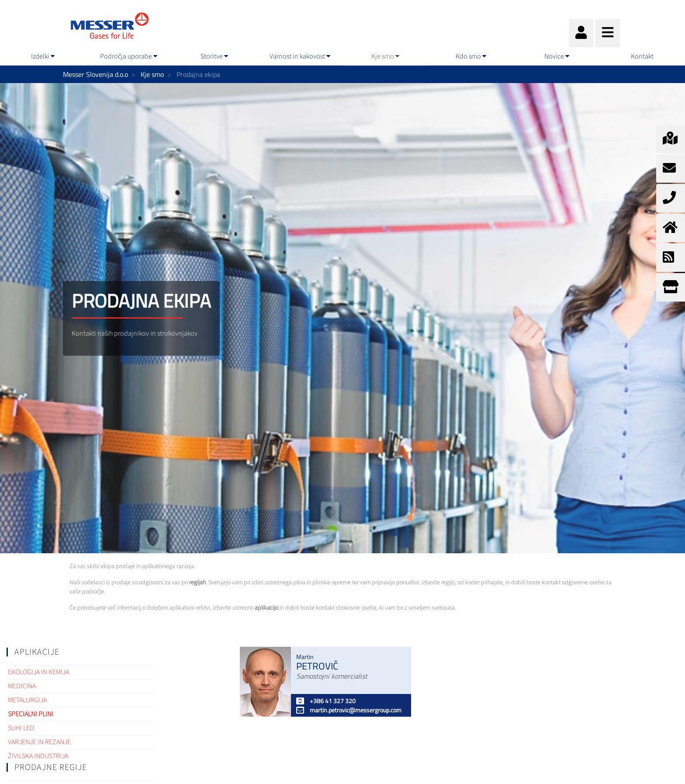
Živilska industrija (38, 756)
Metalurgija (27, 700)
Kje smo (152, 74)
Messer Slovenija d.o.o (95, 74)
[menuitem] (43, 56)
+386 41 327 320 (326, 701)
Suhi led (21, 728)
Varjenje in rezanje (39, 742)
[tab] (80, 652)
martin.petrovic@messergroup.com (349, 710)
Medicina (22, 686)
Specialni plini (31, 714)
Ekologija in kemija (38, 672)
